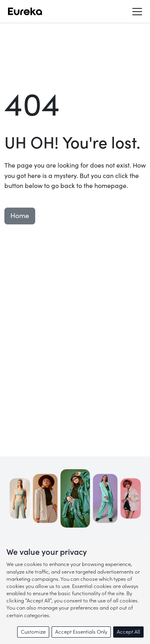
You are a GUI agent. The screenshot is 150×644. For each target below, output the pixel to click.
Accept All (128, 632)
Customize (33, 632)
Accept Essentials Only (81, 632)
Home (20, 216)
